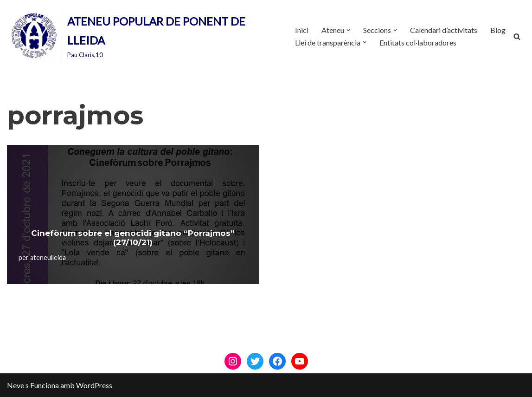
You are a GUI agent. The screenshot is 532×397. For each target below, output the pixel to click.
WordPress (94, 385)
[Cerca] (517, 36)
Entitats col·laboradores (418, 42)
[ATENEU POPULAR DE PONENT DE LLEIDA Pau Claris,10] (143, 36)
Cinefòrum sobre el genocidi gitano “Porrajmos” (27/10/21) (133, 238)
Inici (302, 30)
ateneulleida (48, 257)
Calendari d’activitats (444, 30)
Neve (16, 385)
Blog (498, 30)
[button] (348, 30)
